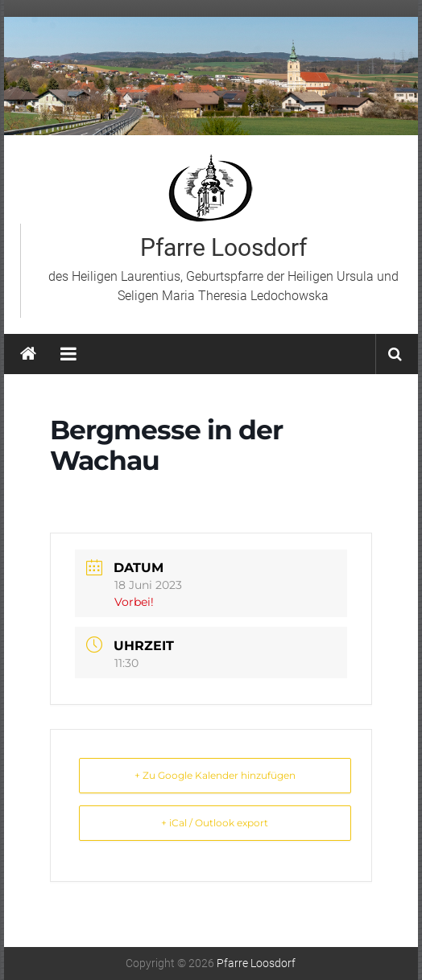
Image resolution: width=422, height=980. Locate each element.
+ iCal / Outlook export (215, 823)
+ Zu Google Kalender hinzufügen (215, 775)
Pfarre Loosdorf (223, 247)
